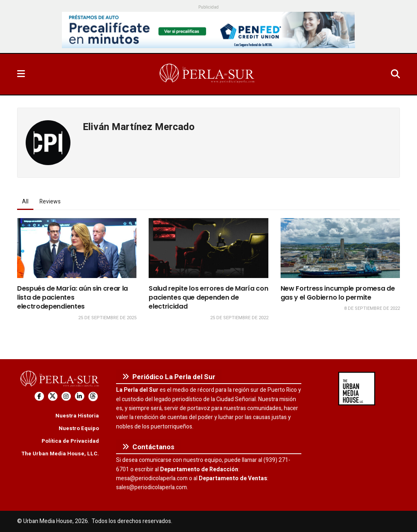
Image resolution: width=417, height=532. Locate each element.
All (25, 202)
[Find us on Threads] (93, 396)
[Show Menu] (21, 74)
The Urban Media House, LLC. (60, 454)
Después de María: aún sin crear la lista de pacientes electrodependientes (72, 298)
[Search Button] (395, 74)
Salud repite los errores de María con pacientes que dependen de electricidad (208, 298)
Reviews (50, 202)
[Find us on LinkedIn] (80, 396)
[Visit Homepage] (208, 74)
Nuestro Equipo (79, 428)
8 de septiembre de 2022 (372, 308)
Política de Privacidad (70, 441)
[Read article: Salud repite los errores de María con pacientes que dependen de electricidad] (208, 248)
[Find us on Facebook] (39, 396)
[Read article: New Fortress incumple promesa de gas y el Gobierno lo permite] (340, 248)
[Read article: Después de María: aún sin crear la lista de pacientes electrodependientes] (77, 248)
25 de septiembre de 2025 (107, 318)
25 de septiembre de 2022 (239, 318)
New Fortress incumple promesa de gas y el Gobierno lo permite (338, 293)
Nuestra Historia (77, 416)
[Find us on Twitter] (53, 396)
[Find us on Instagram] (66, 396)
